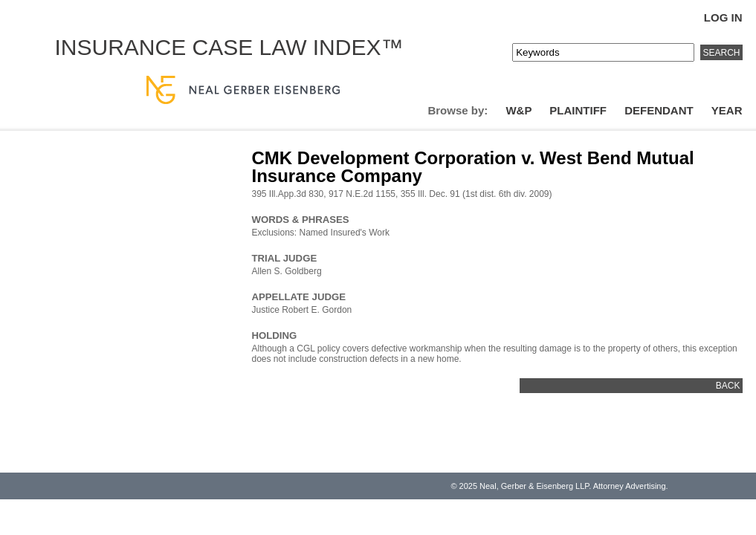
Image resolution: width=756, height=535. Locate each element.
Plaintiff (578, 110)
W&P (518, 110)
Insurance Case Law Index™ (229, 47)
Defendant (659, 110)
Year (727, 110)
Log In (723, 17)
